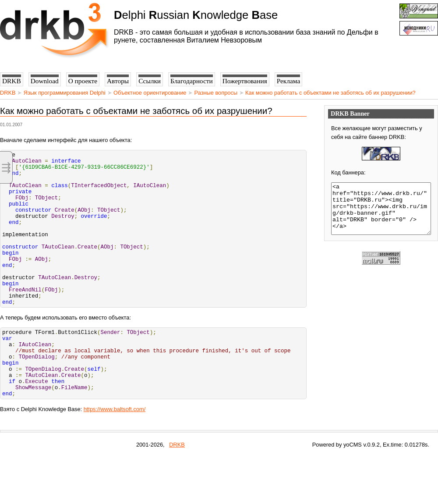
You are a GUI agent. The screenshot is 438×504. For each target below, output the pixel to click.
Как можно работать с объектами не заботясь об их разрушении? (330, 93)
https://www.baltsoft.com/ (115, 456)
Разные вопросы (216, 93)
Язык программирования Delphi (65, 93)
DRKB (8, 93)
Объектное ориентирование (150, 93)
